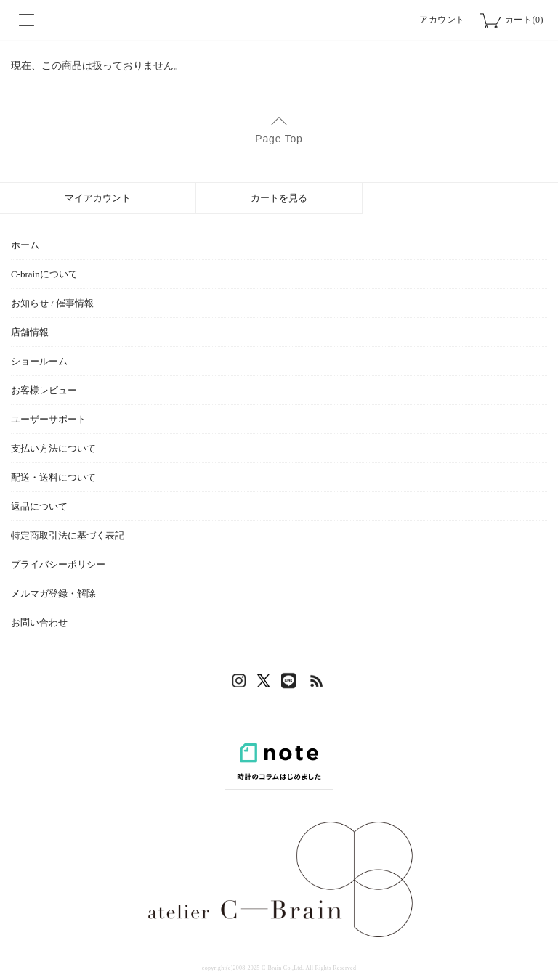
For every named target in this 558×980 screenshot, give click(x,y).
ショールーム (39, 361)
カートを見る (279, 198)
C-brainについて (44, 274)
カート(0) (524, 20)
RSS (318, 685)
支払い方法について (53, 448)
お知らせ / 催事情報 (52, 303)
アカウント (442, 20)
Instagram (241, 685)
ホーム (25, 245)
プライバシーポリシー (58, 564)
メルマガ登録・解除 (53, 593)
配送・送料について (53, 477)
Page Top (279, 139)
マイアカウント (98, 198)
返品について (39, 506)
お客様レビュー (44, 390)
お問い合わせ (39, 622)
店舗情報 (30, 332)
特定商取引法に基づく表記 (68, 535)
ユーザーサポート (49, 419)
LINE (292, 685)
